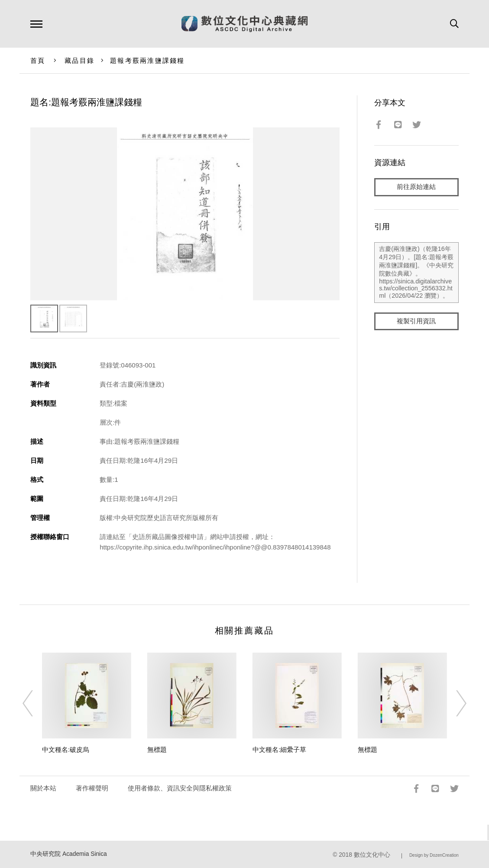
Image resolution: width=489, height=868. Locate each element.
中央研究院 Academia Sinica (69, 854)
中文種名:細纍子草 (279, 749)
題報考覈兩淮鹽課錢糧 (147, 60)
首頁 (38, 60)
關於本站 (43, 788)
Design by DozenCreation (434, 855)
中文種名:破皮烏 (66, 749)
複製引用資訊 (416, 321)
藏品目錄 (79, 60)
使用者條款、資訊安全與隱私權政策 (180, 788)
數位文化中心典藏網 (244, 24)
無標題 (157, 749)
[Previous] (36, 703)
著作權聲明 (92, 788)
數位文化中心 (372, 855)
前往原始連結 (416, 187)
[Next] (453, 703)
